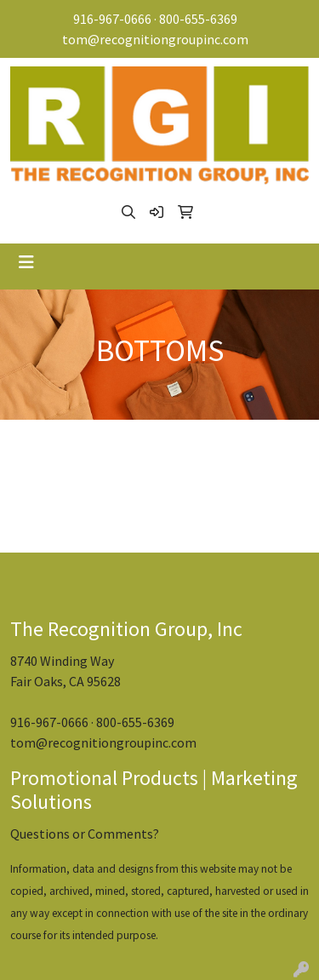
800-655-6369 (198, 19)
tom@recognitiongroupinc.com (155, 39)
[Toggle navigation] (26, 262)
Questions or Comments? (85, 834)
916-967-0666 (112, 19)
